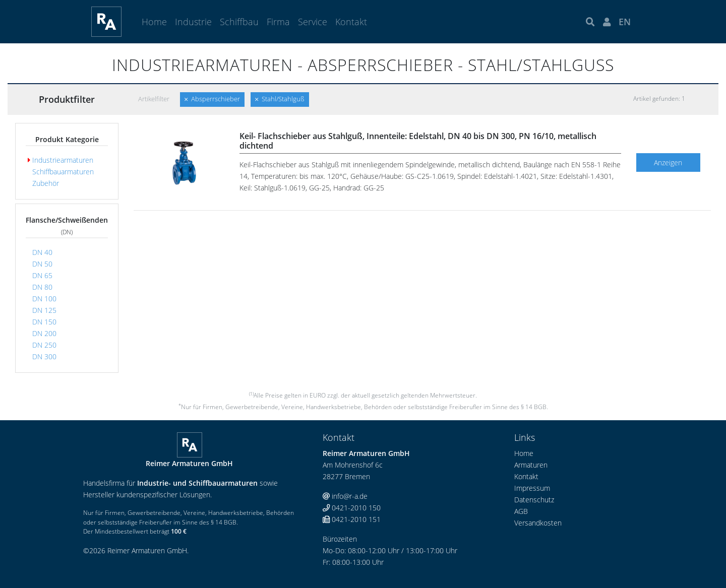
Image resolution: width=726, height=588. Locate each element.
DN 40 (40, 252)
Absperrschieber (212, 99)
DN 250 (42, 345)
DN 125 (42, 310)
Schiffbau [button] (239, 22)
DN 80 (40, 287)
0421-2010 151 (352, 519)
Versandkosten (538, 523)
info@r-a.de (345, 496)
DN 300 (42, 356)
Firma (278, 22)
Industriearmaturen (60, 160)
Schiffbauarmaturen (61, 172)
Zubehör (43, 183)
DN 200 (42, 333)
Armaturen (531, 465)
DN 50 (40, 264)
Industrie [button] (193, 22)
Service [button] (313, 22)
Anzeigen (668, 162)
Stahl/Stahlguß (280, 99)
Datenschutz (534, 500)
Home (154, 22)
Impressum (532, 488)
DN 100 (42, 299)
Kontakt (351, 22)
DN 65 (40, 275)
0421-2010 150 (352, 508)
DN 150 (42, 322)
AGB (521, 511)
